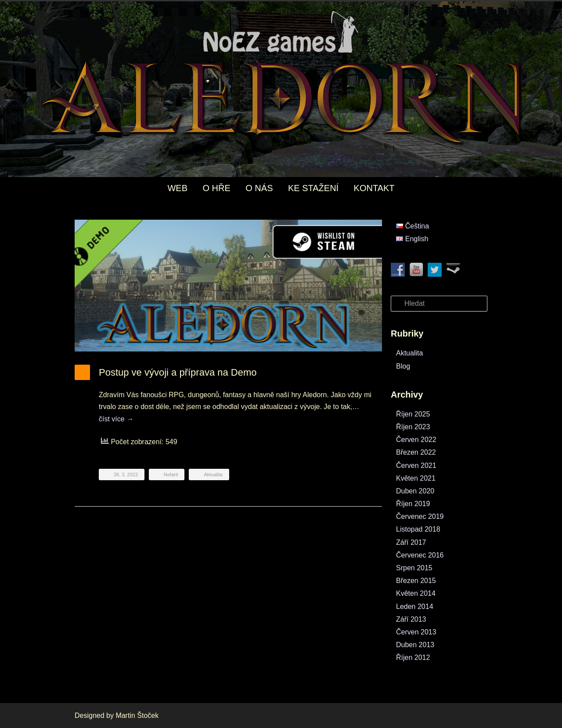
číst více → (116, 419)
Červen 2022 (416, 440)
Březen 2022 (416, 452)
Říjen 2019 (413, 504)
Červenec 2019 (420, 516)
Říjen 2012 (413, 657)
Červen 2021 (416, 465)
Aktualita (213, 474)
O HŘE (216, 188)
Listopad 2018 (418, 529)
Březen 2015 (416, 581)
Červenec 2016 (420, 555)
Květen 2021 (416, 478)
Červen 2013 (416, 632)
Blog (403, 366)
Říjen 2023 (413, 427)
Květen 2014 (416, 593)
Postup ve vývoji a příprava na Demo (178, 372)
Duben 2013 (415, 645)
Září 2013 (411, 619)
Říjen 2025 (413, 414)
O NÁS (259, 188)
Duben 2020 (415, 491)
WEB (177, 188)
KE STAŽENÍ (313, 188)
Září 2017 (411, 542)
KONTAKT (374, 188)
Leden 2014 (415, 607)
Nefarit (171, 474)
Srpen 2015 (414, 568)
